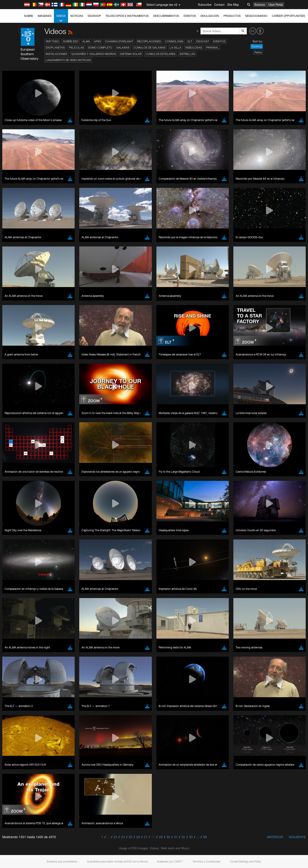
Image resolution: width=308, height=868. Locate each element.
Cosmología (174, 41)
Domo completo (100, 48)
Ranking (257, 46)
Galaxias (123, 48)
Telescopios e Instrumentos (127, 16)
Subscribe (205, 5)
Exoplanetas (55, 48)
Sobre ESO (71, 41)
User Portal (276, 5)
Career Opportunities (288, 16)
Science (260, 5)
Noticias (77, 16)
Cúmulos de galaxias (150, 48)
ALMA (86, 41)
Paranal (212, 48)
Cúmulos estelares (161, 54)
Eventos (190, 16)
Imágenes (45, 16)
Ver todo (52, 41)
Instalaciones (56, 54)
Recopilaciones (149, 41)
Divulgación (210, 16)
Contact (219, 5)
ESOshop (94, 16)
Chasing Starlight (119, 41)
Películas (76, 48)
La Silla (175, 48)
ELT (190, 41)
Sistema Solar (131, 54)
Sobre (29, 16)
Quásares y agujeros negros (94, 54)
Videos (61, 18)
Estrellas (187, 54)
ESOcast (203, 41)
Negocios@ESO (256, 16)
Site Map (233, 5)
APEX (97, 41)
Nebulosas (194, 48)
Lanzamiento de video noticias (68, 60)
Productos (232, 16)
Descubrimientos (166, 16)
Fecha (258, 52)
